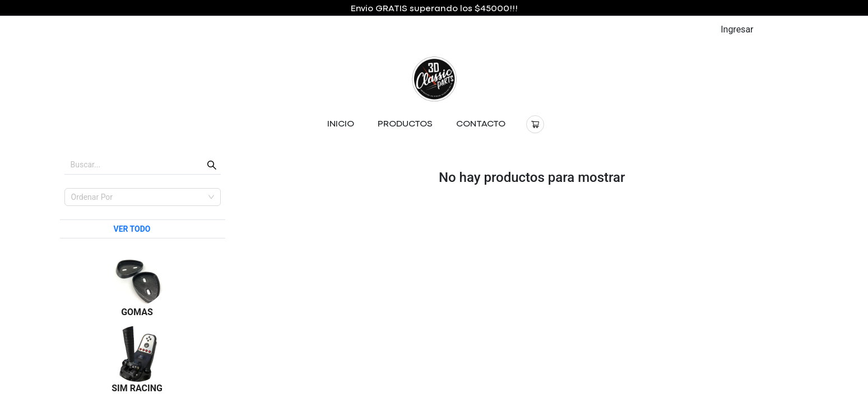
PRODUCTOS (405, 124)
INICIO (341, 124)
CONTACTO (481, 124)
